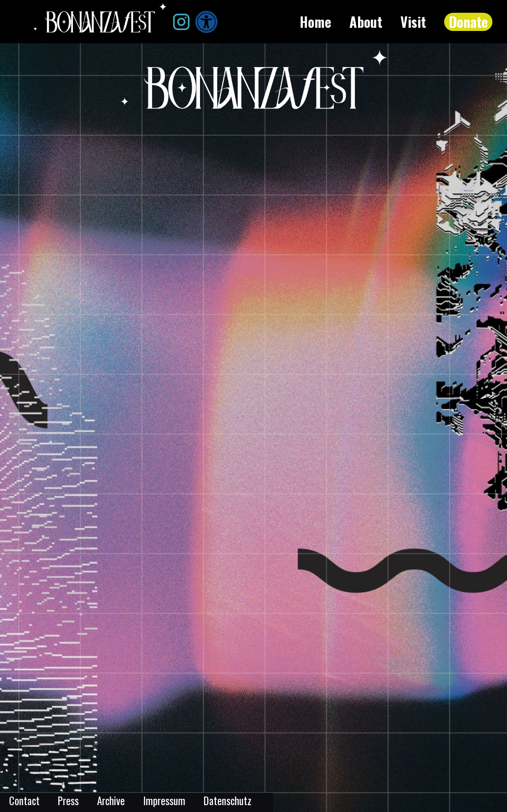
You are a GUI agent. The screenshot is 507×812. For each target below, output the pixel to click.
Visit (413, 22)
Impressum (164, 801)
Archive (111, 801)
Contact (24, 801)
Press (68, 801)
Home (315, 22)
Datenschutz (228, 801)
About (366, 22)
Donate (468, 22)
